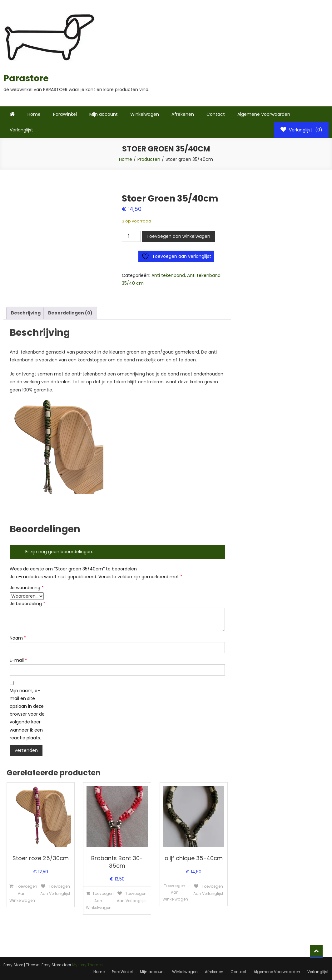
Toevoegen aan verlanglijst (55, 890)
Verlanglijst (21, 130)
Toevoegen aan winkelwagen (178, 236)
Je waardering (27, 588)
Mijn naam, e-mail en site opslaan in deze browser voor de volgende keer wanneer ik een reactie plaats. (27, 714)
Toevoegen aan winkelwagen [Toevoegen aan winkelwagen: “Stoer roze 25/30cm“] (23, 893)
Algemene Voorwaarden (264, 114)
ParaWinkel (65, 114)
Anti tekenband (168, 275)
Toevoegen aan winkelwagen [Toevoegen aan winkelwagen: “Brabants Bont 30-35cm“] (99, 901)
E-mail (18, 660)
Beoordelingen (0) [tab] (70, 313)
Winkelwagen (145, 114)
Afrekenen (183, 114)
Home (34, 114)
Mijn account (104, 114)
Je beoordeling (27, 604)
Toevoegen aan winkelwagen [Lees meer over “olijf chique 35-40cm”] (175, 892)
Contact (216, 114)
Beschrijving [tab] (26, 313)
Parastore (26, 78)
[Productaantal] (131, 236)
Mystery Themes (87, 965)
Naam (18, 638)
